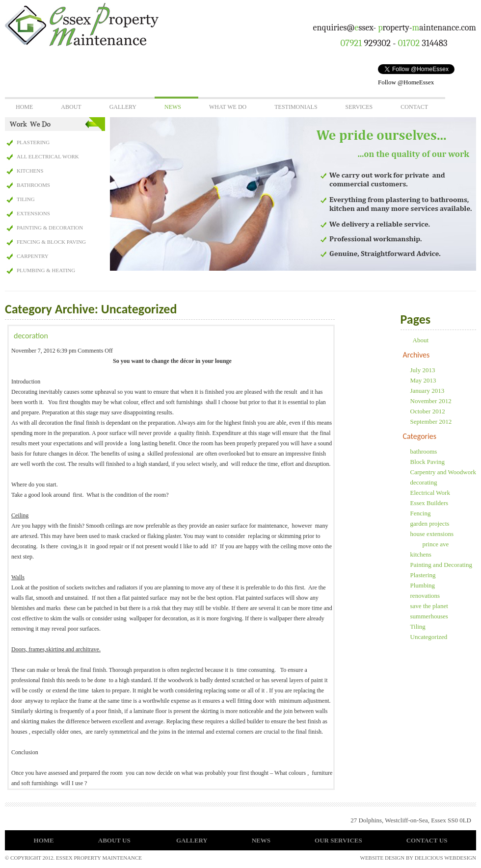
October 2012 (428, 411)
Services (359, 107)
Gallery (123, 107)
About (71, 107)
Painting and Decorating (441, 565)
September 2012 (431, 421)
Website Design (383, 858)
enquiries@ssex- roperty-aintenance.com (395, 28)
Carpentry (33, 256)
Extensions (33, 213)
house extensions (432, 534)
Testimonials (296, 107)
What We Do (228, 107)
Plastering (33, 142)
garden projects (430, 523)
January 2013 (428, 391)
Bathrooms (33, 185)
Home (24, 107)
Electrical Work (430, 493)
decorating (424, 482)
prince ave (436, 544)
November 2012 (431, 401)
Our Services (338, 840)
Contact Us (427, 840)
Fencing (421, 513)
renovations (425, 596)
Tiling (26, 199)
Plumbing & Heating (46, 270)
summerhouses (429, 616)
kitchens (421, 554)
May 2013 (423, 380)
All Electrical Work (48, 156)
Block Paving (428, 462)
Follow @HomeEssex (406, 82)
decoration (31, 336)
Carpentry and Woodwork (443, 472)
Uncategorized (429, 637)
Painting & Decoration (50, 228)
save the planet (429, 606)
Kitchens (30, 171)
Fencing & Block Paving (51, 242)
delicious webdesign (445, 858)
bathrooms (424, 451)
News (173, 107)
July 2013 (423, 370)
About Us (114, 840)
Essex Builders (429, 503)
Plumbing (423, 585)
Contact (414, 107)
